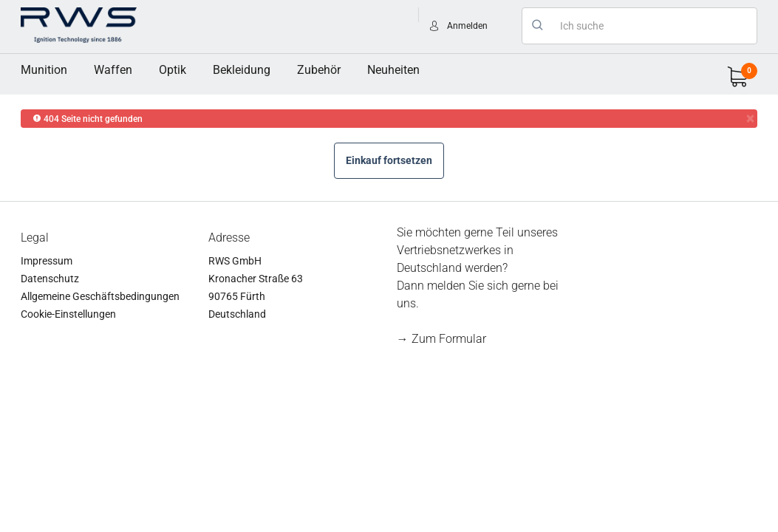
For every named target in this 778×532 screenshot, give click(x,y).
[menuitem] (44, 70)
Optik (173, 70)
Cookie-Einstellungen (68, 314)
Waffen (113, 70)
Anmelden (467, 26)
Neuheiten (393, 70)
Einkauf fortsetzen (389, 160)
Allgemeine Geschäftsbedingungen (100, 296)
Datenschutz (50, 279)
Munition (44, 70)
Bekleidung (242, 70)
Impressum (47, 261)
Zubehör (319, 70)
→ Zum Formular (441, 339)
